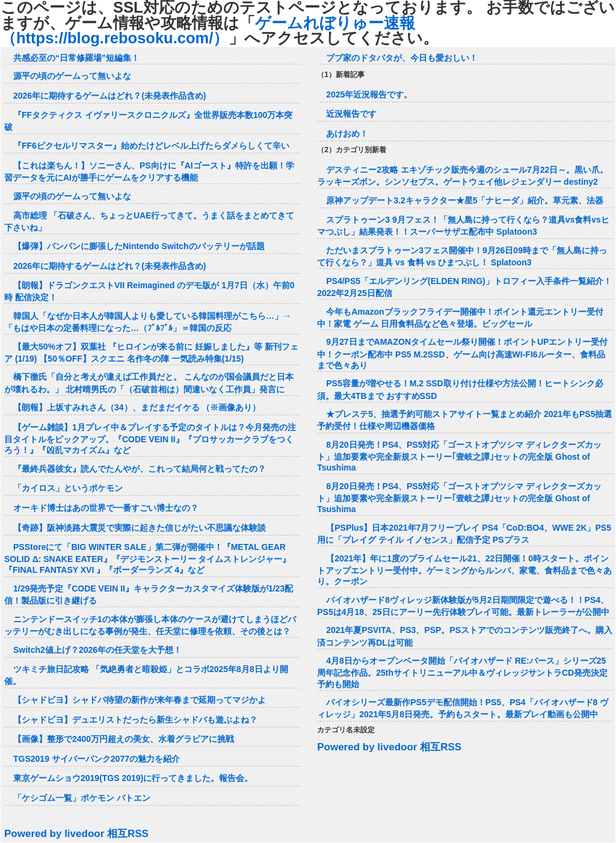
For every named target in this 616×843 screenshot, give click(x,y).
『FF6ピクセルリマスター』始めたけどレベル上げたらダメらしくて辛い (151, 146)
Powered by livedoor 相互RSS (76, 834)
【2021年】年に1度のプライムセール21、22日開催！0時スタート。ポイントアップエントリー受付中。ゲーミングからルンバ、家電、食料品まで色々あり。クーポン (464, 570)
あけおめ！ (347, 134)
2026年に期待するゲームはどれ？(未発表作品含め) (109, 96)
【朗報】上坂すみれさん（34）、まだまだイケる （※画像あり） (137, 407)
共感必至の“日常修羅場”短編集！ (76, 58)
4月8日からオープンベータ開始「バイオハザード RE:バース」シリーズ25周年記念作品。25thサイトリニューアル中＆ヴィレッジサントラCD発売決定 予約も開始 (462, 672)
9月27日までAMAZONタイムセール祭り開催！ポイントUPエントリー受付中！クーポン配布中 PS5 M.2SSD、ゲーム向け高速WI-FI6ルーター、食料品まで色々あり (462, 353)
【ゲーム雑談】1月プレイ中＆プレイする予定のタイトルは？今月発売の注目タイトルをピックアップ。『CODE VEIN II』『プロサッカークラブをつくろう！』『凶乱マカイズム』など (150, 439)
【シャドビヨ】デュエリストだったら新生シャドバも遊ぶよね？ (135, 720)
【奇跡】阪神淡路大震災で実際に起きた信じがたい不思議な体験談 (140, 528)
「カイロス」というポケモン (68, 488)
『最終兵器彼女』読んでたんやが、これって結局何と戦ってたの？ (140, 469)
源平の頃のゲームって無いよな (72, 76)
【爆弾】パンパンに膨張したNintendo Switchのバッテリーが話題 (139, 246)
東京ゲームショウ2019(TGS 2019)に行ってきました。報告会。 (133, 778)
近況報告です (351, 114)
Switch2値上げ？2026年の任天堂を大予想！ (97, 650)
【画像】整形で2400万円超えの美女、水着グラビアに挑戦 (124, 739)
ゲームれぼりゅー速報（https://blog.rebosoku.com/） (208, 31)
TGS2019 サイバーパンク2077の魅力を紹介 (97, 759)
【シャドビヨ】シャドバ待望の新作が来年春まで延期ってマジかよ (140, 700)
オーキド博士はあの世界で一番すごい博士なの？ (106, 508)
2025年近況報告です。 (369, 94)
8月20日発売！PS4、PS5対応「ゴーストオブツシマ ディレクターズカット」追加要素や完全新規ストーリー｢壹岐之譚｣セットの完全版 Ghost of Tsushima (459, 456)
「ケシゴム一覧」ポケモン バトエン (82, 798)
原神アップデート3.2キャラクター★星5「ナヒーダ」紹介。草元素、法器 (465, 200)
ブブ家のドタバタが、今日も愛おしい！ (402, 58)
